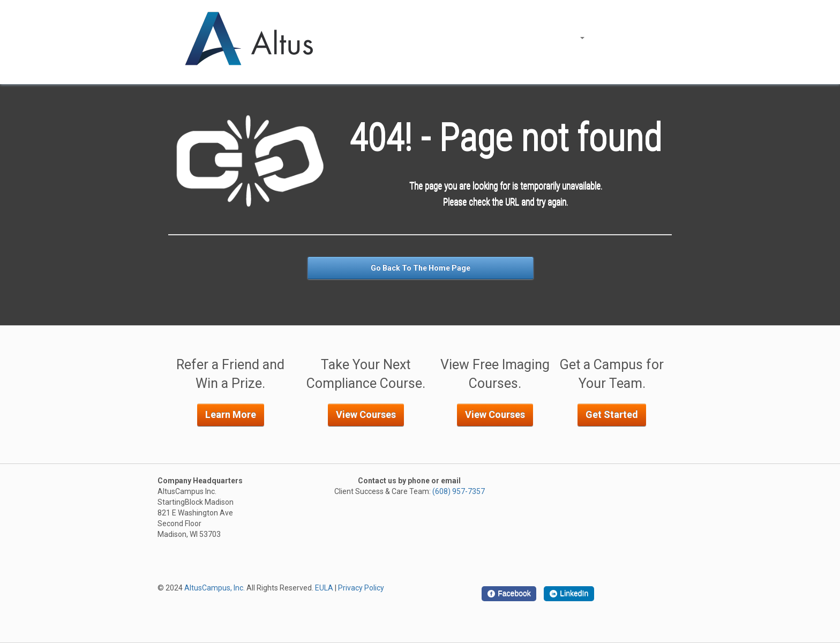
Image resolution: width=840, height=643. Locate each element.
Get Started (612, 414)
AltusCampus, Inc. (215, 588)
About (525, 38)
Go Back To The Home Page (421, 268)
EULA (324, 588)
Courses (568, 38)
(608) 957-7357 (459, 491)
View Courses (366, 414)
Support (650, 38)
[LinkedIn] (569, 594)
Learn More (231, 414)
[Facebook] (509, 594)
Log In (610, 38)
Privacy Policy (361, 588)
